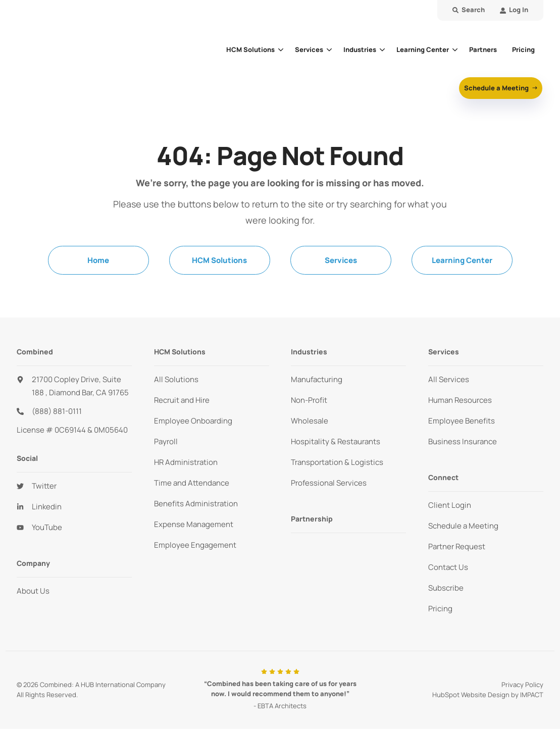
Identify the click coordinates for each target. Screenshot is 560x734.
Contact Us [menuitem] (448, 572)
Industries (360, 52)
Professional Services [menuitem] (329, 488)
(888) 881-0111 (57, 417)
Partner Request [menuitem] (457, 552)
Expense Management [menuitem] (194, 529)
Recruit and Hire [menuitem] (182, 405)
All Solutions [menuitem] (176, 384)
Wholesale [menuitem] (310, 426)
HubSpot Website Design (471, 700)
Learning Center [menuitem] (462, 265)
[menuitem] (514, 10)
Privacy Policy (522, 690)
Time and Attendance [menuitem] (192, 488)
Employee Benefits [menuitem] (462, 426)
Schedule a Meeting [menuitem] (463, 531)
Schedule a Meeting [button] (497, 90)
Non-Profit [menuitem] (309, 405)
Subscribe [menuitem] (446, 593)
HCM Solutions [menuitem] (219, 265)
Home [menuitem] (98, 265)
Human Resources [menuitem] (460, 405)
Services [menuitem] (341, 265)
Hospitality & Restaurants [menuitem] (336, 447)
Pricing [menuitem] (440, 614)
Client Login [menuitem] (450, 510)
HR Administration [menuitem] (186, 467)
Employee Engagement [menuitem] (195, 550)
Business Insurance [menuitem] (463, 447)
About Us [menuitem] (33, 596)
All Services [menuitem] (449, 384)
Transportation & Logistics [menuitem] (337, 467)
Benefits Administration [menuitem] (196, 509)
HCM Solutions (250, 52)
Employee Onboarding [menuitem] (193, 426)
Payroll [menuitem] (166, 447)
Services (309, 52)
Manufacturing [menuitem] (317, 384)
